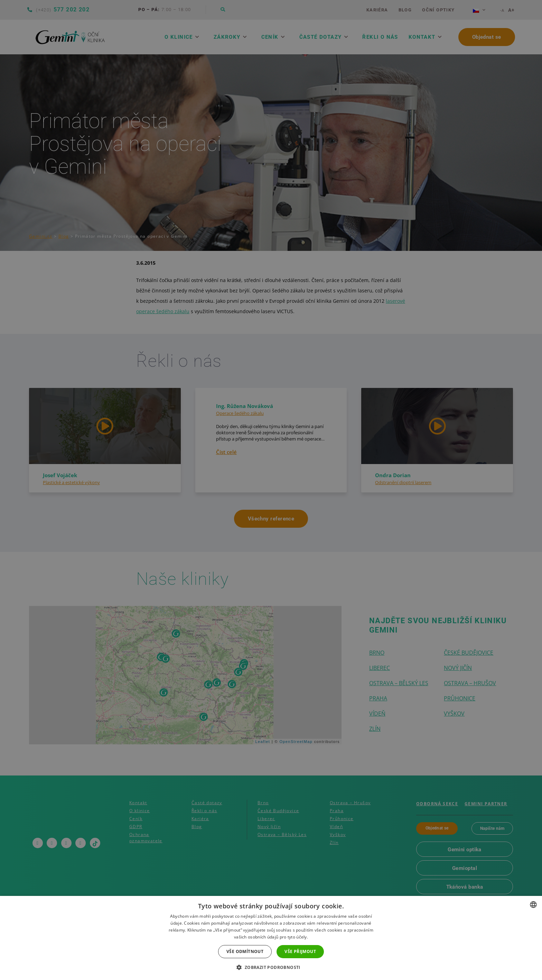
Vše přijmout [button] (300, 951)
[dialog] (271, 490)
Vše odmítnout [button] (245, 951)
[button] (271, 968)
